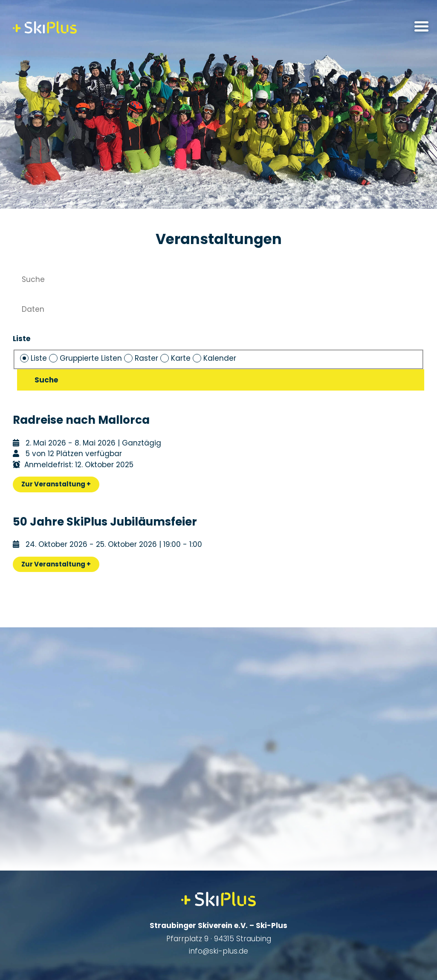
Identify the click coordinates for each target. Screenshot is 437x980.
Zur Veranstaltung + (56, 484)
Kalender (214, 358)
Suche (46, 380)
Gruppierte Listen (87, 358)
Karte (177, 358)
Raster (142, 358)
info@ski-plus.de (218, 951)
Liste (22, 339)
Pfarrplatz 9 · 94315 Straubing (219, 939)
